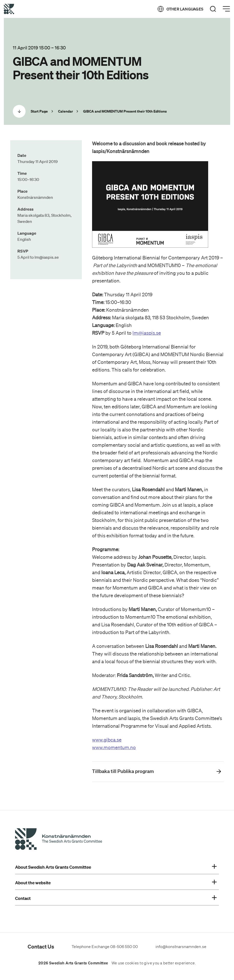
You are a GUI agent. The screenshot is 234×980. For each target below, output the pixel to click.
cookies (132, 963)
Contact (116, 898)
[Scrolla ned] (19, 111)
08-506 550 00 (124, 946)
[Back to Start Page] (9, 9)
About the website (116, 883)
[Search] (213, 9)
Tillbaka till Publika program (123, 771)
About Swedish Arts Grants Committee (116, 867)
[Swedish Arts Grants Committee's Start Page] (59, 840)
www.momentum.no (114, 747)
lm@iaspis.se (147, 333)
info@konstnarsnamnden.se (181, 946)
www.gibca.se (107, 740)
